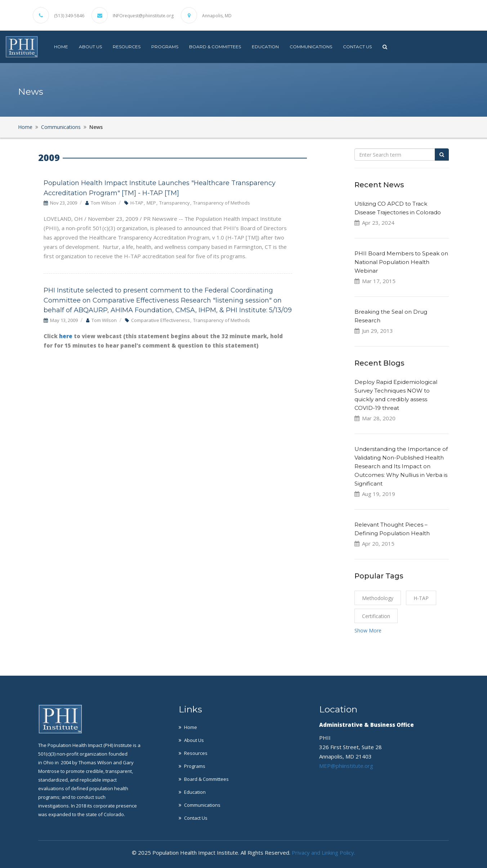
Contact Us (357, 47)
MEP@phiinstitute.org (346, 766)
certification (376, 616)
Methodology (378, 598)
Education (265, 47)
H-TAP (421, 598)
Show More (368, 630)
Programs (165, 47)
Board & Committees (215, 47)
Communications (311, 47)
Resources (127, 47)
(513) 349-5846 (69, 16)
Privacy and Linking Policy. (323, 853)
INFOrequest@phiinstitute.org (143, 16)
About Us (90, 47)
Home (61, 47)
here (66, 336)
